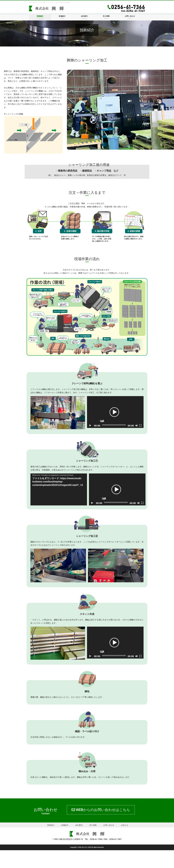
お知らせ (125, 843)
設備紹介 (65, 843)
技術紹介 (51, 843)
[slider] (114, 425)
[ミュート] (137, 426)
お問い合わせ (109, 843)
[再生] (90, 426)
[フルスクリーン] (140, 426)
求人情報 (93, 843)
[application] (115, 412)
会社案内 (79, 843)
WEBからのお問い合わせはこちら (71, 831)
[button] (114, 412)
